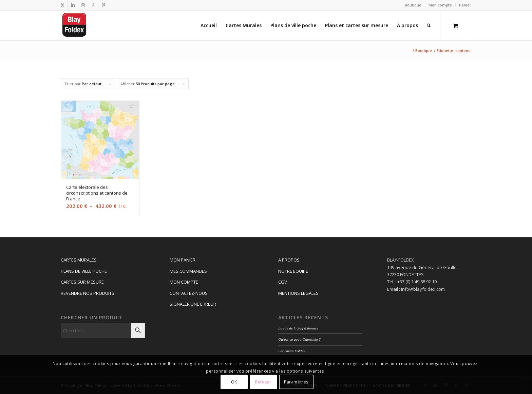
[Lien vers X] (63, 5)
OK (234, 382)
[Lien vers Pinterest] (103, 5)
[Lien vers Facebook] (93, 5)
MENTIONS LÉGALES (298, 293)
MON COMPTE (184, 282)
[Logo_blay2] (75, 25)
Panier (465, 5)
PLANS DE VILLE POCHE (84, 271)
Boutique (413, 5)
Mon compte (440, 5)
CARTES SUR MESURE (82, 282)
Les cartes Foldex (292, 351)
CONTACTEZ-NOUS (189, 293)
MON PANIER (183, 260)
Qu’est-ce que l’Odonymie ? (299, 339)
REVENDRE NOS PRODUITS (88, 293)
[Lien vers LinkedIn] (73, 5)
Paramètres (296, 382)
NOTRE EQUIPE (293, 271)
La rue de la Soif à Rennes (298, 328)
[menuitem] (413, 5)
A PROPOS (289, 260)
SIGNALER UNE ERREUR (193, 304)
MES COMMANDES (188, 271)
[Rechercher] (429, 25)
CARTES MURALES (79, 260)
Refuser (263, 382)
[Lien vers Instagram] (83, 5)
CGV (283, 282)
